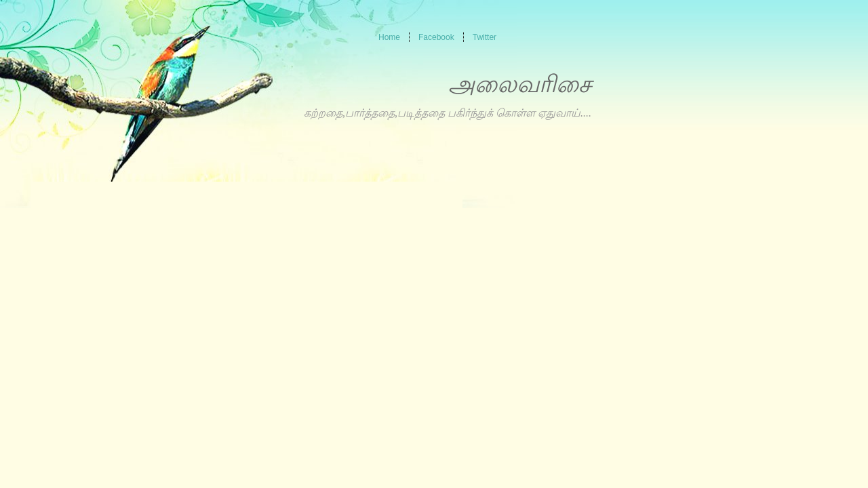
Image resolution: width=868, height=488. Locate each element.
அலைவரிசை (520, 84)
